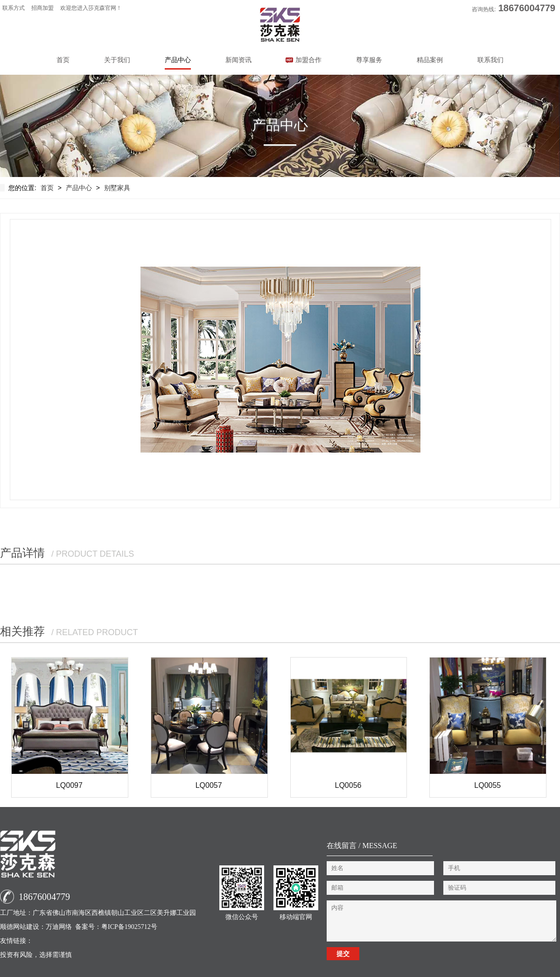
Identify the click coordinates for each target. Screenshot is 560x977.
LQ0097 (69, 785)
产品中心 (79, 188)
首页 (63, 60)
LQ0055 (487, 785)
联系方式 (14, 8)
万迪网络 (59, 927)
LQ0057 (209, 785)
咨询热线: (515, 9)
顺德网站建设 (20, 927)
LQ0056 (348, 785)
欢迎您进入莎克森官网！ (91, 8)
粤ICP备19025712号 (129, 927)
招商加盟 (42, 8)
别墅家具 (117, 188)
